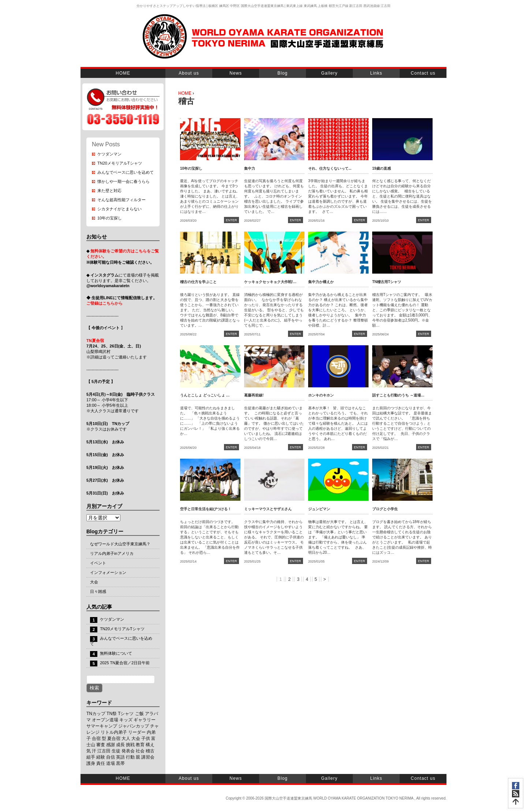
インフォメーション (108, 572)
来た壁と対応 (109, 191)
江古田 (104, 751)
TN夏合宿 (95, 341)
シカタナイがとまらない (119, 209)
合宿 (96, 738)
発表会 (128, 751)
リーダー (137, 732)
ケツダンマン (109, 154)
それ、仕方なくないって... (330, 168)
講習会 (148, 757)
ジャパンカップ (134, 726)
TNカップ (96, 714)
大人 (126, 738)
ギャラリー (145, 720)
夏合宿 (114, 738)
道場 (111, 763)
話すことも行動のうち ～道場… (398, 395)
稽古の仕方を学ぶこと (198, 282)
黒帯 (120, 763)
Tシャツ (126, 714)
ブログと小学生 (385, 509)
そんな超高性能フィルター (122, 200)
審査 (101, 745)
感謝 (111, 745)
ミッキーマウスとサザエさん (268, 509)
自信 (111, 757)
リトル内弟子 (114, 732)
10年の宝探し (110, 218)
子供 (146, 738)
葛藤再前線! (254, 395)
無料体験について (116, 653)
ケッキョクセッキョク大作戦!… (270, 282)
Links (376, 73)
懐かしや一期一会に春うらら (124, 181)
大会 (94, 582)
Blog (283, 73)
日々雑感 (98, 591)
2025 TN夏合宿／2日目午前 (125, 663)
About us (189, 73)
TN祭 (112, 714)
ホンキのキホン (321, 395)
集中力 (250, 168)
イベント (98, 563)
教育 (140, 745)
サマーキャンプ (102, 726)
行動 (130, 757)
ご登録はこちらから (104, 303)
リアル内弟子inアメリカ (112, 553)
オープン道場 (105, 720)
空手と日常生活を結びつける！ (206, 509)
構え (150, 745)
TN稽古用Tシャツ (387, 282)
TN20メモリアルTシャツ (120, 163)
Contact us (423, 73)
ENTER (231, 220)
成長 (120, 745)
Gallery (329, 73)
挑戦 (130, 745)
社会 (140, 751)
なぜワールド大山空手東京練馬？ (120, 544)
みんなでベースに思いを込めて (126, 172)
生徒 (116, 751)
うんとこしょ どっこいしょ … (205, 395)
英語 (120, 757)
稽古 (150, 751)
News (236, 73)
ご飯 (139, 714)
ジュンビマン (319, 509)
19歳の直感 (382, 168)
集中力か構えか (321, 282)
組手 (91, 757)
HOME (123, 73)
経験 (101, 757)
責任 (101, 763)
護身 (91, 763)
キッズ (126, 720)
